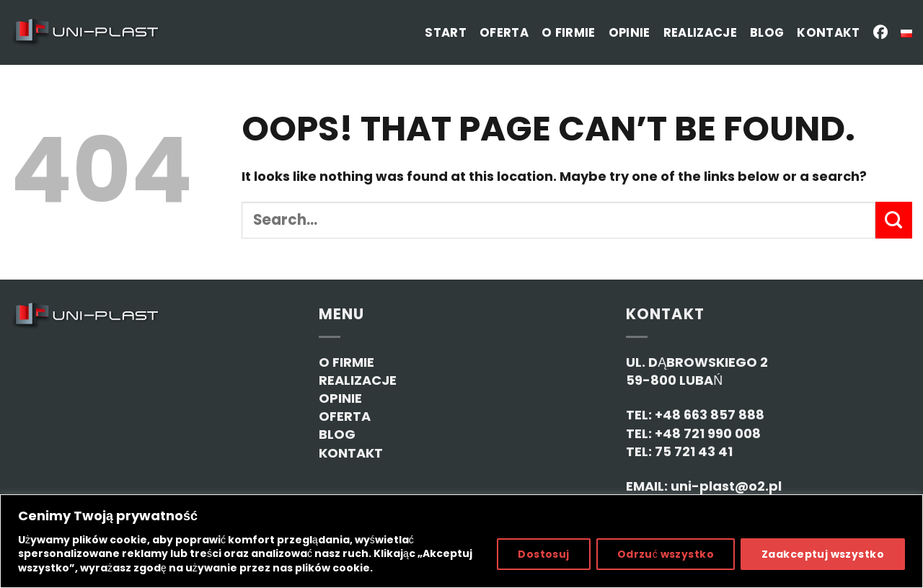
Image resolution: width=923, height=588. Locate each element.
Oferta (504, 33)
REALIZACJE (358, 380)
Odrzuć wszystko (666, 554)
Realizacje (700, 33)
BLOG (337, 434)
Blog (767, 33)
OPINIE (340, 398)
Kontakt (828, 33)
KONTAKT (351, 453)
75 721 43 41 (694, 451)
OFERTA (345, 416)
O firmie (569, 33)
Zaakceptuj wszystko (823, 554)
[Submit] (894, 220)
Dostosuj (543, 554)
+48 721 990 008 (708, 433)
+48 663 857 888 (710, 415)
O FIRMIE (346, 362)
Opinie (630, 33)
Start (446, 33)
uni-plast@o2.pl (726, 486)
